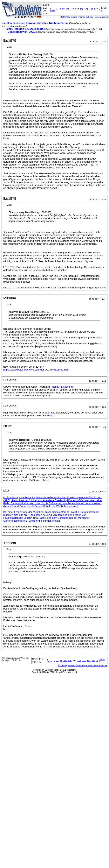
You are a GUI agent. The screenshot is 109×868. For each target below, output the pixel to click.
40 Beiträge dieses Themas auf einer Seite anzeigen (84, 17)
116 (72, 9)
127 (86, 9)
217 (96, 9)
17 (60, 9)
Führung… (49, 416)
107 (67, 9)
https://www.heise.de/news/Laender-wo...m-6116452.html (36, 370)
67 (63, 9)
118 (82, 9)
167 (91, 9)
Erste (52, 9)
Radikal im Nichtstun (62, 387)
